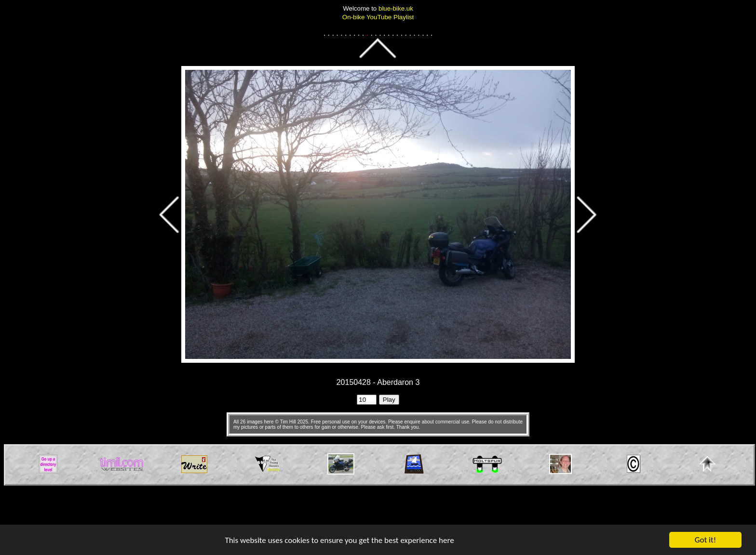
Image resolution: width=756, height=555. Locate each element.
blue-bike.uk (396, 8)
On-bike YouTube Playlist (378, 17)
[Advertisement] (378, 507)
